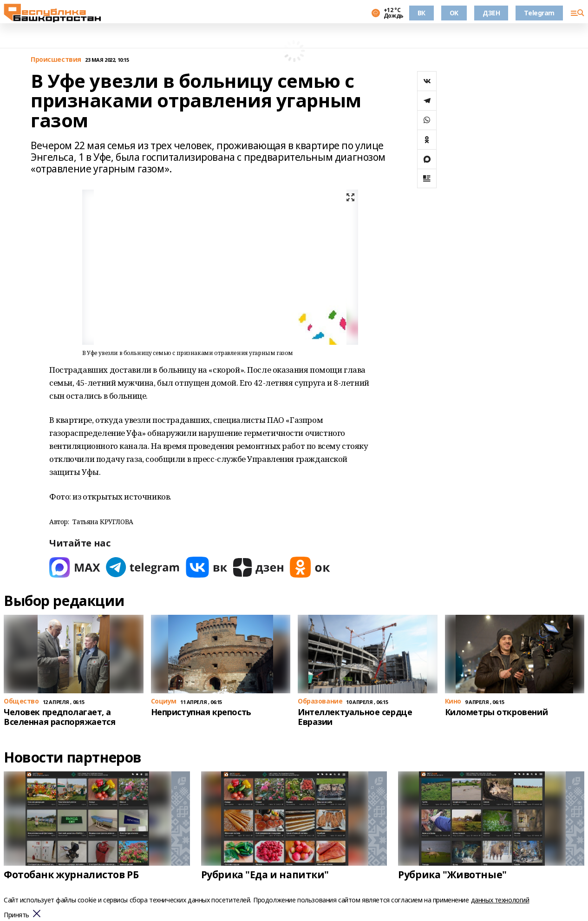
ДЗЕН (491, 13)
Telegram (539, 13)
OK (454, 13)
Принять (16, 915)
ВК (421, 13)
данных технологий (500, 900)
